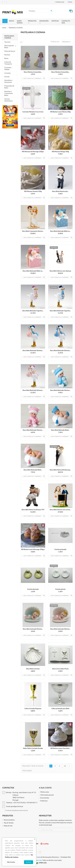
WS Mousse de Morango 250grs (33, 152)
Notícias (55, 21)
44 (65, 766)
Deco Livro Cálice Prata (60, 669)
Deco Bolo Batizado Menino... (60, 390)
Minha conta (45, 792)
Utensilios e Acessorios (8, 81)
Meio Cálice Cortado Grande (33, 748)
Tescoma (7, 42)
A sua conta (45, 788)
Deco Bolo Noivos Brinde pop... (60, 470)
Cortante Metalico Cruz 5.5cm (33, 112)
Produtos (32, 21)
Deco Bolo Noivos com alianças (60, 271)
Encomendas (45, 798)
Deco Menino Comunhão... (60, 72)
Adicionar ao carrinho (32, 78)
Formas (7, 77)
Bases (6, 58)
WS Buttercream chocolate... (60, 748)
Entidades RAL (66, 857)
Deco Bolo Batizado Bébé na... (60, 231)
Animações (44, 21)
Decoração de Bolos (9, 47)
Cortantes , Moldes (8, 68)
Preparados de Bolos (9, 87)
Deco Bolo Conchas (33, 669)
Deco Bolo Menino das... (60, 191)
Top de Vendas (9, 823)
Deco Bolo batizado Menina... (60, 629)
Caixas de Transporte (8, 63)
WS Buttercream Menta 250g (60, 112)
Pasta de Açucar (10, 51)
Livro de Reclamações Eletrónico (48, 857)
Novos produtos (9, 820)
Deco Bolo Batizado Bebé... (60, 430)
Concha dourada (33, 589)
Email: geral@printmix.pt (7, 2)
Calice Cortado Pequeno (33, 709)
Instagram (40, 852)
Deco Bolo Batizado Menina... (33, 430)
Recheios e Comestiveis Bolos (9, 93)
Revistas (7, 55)
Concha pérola (60, 589)
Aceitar (29, 862)
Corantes (8, 73)
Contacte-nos (66, 22)
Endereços (44, 801)
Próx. (69, 766)
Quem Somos (20, 22)
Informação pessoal (47, 795)
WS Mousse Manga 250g (60, 152)
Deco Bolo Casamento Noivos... (33, 231)
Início (11, 21)
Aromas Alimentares (9, 100)
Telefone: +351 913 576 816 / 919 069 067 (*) (3, 2)
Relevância (67, 42)
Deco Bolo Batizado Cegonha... (33, 311)
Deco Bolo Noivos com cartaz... (60, 510)
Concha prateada (60, 549)
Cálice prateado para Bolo (60, 709)
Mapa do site (8, 826)
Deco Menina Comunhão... (33, 72)
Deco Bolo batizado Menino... (33, 629)
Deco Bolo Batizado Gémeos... (33, 350)
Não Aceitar (11, 862)
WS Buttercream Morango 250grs (33, 549)
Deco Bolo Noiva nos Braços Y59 (33, 510)
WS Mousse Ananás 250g (33, 191)
